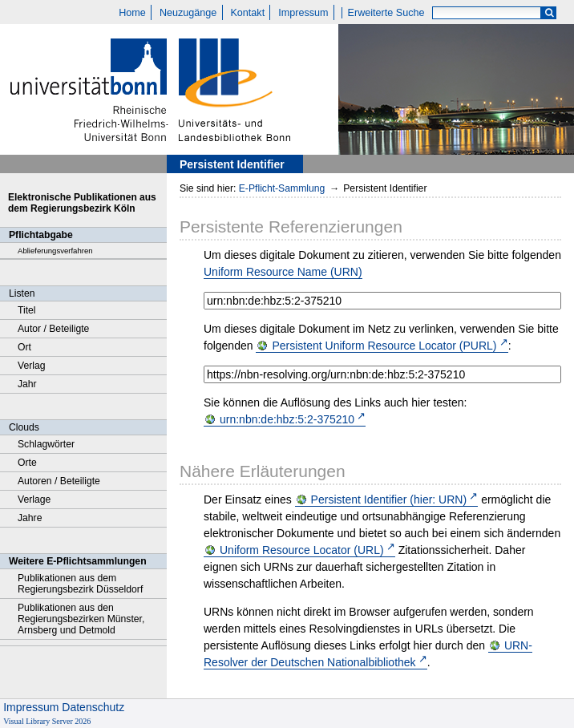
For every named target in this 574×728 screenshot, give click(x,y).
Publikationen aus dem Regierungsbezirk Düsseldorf (80, 584)
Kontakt (247, 13)
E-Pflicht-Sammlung (282, 188)
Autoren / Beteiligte (59, 481)
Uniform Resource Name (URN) (283, 272)
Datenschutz (93, 707)
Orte (27, 463)
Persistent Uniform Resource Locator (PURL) (384, 346)
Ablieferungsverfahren (55, 251)
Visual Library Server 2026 (47, 721)
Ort (24, 347)
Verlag (32, 366)
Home (132, 13)
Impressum (303, 13)
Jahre (30, 518)
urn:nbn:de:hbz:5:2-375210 (287, 419)
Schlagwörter (46, 444)
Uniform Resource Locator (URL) (302, 550)
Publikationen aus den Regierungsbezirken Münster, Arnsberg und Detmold (81, 619)
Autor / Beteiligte (53, 329)
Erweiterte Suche (386, 13)
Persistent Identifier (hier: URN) (389, 499)
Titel (27, 310)
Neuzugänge (188, 13)
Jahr (27, 384)
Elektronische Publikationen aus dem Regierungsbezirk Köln (82, 203)
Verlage (34, 499)
